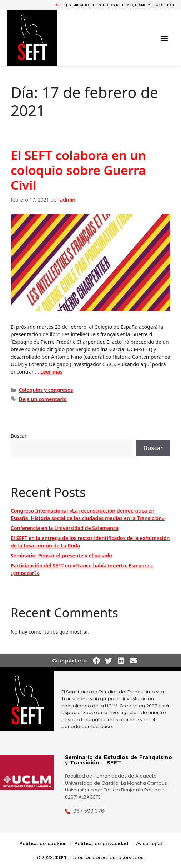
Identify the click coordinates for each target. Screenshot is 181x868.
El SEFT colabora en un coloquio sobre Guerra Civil (78, 170)
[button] (164, 38)
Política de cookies (43, 843)
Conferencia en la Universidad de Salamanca (65, 528)
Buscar (19, 436)
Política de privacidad (101, 843)
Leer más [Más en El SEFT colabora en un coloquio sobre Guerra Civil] (51, 372)
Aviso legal (149, 843)
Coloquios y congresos (46, 390)
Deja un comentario (43, 399)
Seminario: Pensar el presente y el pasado (61, 555)
